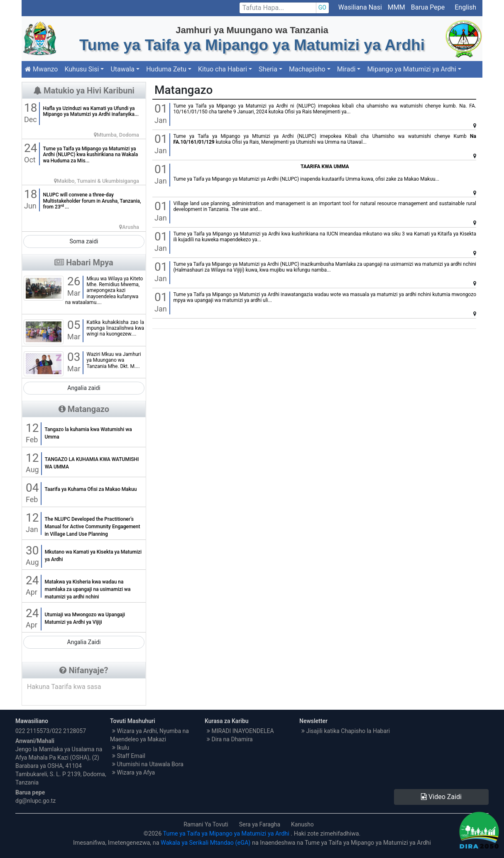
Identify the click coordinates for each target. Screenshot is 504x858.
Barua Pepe (429, 7)
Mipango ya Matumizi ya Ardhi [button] (412, 69)
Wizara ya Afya (133, 772)
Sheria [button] (268, 69)
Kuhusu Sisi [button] (82, 69)
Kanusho (302, 824)
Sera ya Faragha (260, 824)
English (465, 7)
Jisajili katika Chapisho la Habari (346, 731)
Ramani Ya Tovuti (206, 824)
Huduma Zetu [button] (166, 69)
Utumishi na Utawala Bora (148, 764)
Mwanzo (41, 69)
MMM (396, 7)
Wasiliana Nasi (360, 7)
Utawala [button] (122, 69)
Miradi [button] (346, 69)
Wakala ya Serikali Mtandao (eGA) (206, 843)
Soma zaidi (84, 241)
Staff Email (129, 756)
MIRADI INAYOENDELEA (240, 731)
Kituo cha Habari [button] (223, 69)
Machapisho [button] (307, 69)
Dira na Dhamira (230, 739)
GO (322, 7)
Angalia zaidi (84, 388)
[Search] (284, 8)
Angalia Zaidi (84, 642)
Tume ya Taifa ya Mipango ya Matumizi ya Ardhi (227, 834)
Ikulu (121, 748)
